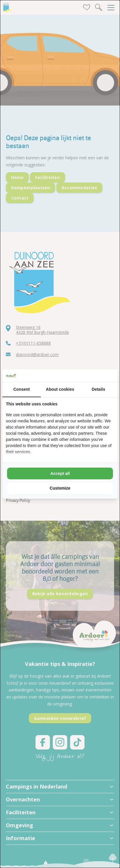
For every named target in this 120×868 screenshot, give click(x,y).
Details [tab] (99, 389)
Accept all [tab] (60, 473)
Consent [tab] (22, 389)
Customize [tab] (60, 488)
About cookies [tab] (60, 389)
